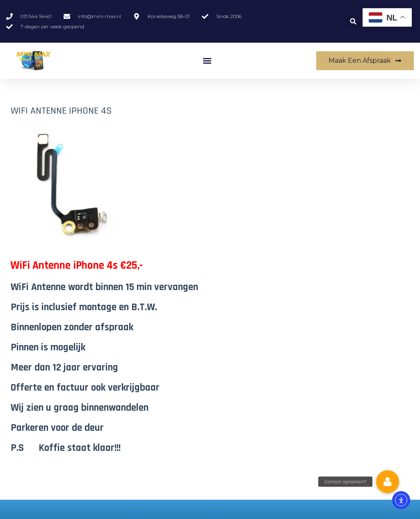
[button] (353, 22)
